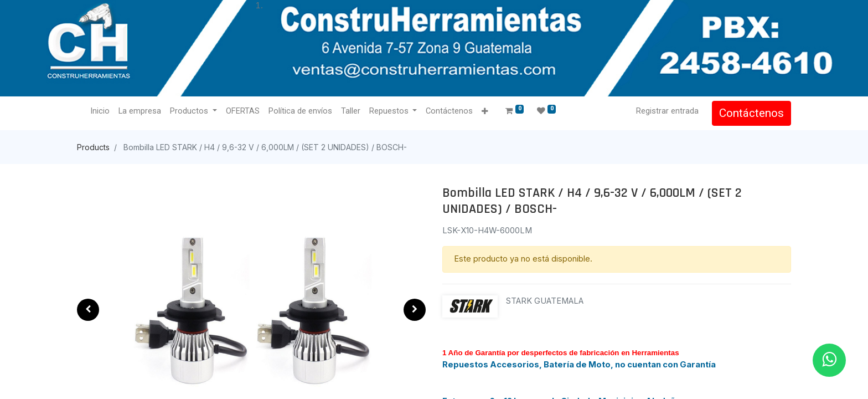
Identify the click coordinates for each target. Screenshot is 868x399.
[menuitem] (100, 111)
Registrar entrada (667, 111)
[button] (485, 112)
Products (93, 147)
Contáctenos (751, 113)
